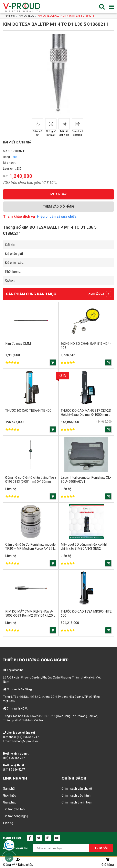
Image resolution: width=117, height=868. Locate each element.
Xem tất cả (100, 294)
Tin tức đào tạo (14, 809)
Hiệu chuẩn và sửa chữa (57, 216)
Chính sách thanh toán (77, 802)
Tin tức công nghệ (16, 816)
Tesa (14, 157)
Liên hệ (8, 823)
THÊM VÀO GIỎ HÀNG (59, 206)
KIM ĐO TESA (26, 16)
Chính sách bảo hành (76, 795)
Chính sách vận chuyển (77, 789)
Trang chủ (9, 16)
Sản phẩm (10, 789)
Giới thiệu (10, 795)
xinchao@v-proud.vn (25, 741)
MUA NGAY (58, 194)
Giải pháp (10, 802)
